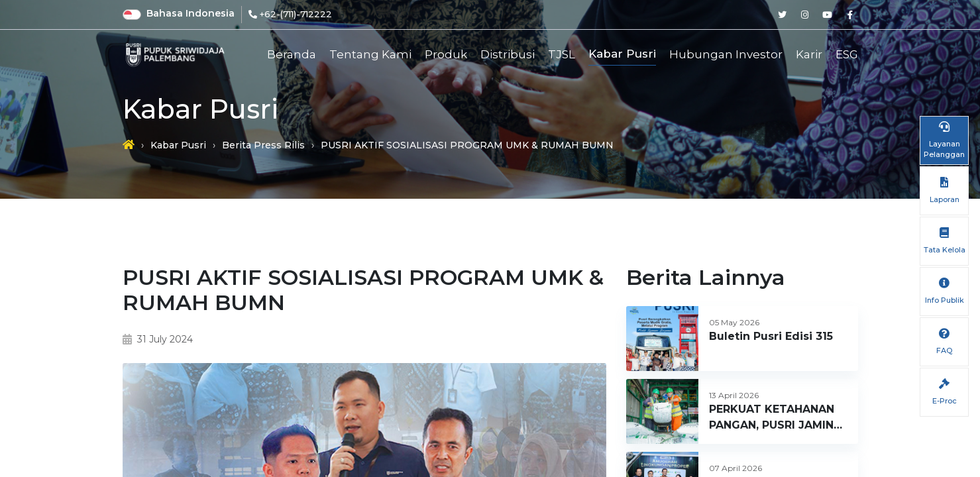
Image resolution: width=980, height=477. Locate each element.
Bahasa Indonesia (191, 13)
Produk (446, 54)
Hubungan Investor (726, 54)
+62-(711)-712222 (296, 14)
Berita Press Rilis (263, 145)
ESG (847, 54)
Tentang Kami (370, 54)
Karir (809, 54)
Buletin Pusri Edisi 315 (771, 336)
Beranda (292, 54)
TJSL (562, 54)
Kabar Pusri (622, 54)
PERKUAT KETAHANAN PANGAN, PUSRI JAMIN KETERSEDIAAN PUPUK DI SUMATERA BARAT (773, 418)
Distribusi (508, 54)
